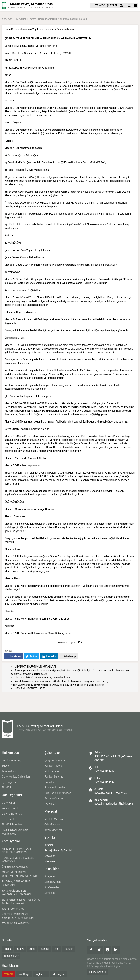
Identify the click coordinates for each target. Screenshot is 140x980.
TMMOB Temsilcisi (12, 825)
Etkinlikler (50, 804)
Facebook (13, 656)
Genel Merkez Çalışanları (16, 777)
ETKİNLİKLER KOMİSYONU (17, 923)
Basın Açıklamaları (55, 788)
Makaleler (50, 861)
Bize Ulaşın (24, 974)
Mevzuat (21, 19)
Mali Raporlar (52, 771)
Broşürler (50, 856)
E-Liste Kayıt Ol (97, 972)
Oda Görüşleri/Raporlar (58, 793)
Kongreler (50, 876)
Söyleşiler (50, 893)
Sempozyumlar (53, 882)
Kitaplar (49, 845)
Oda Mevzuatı (52, 825)
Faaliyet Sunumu (54, 777)
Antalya (20, 949)
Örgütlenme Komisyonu (15, 867)
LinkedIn (49, 656)
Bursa (32, 949)
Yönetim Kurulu (10, 808)
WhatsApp (68, 656)
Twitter (31, 656)
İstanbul (44, 949)
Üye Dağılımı (9, 782)
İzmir (57, 949)
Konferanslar (52, 887)
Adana (7, 949)
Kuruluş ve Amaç (11, 760)
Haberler (49, 782)
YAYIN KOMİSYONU (13, 909)
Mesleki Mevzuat (54, 819)
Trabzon (69, 949)
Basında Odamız (54, 798)
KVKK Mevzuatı (53, 830)
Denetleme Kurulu (12, 814)
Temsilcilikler (9, 771)
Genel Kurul (8, 803)
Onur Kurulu (8, 819)
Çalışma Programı (55, 760)
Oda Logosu (58, 974)
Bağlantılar (41, 974)
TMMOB (6, 788)
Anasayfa (7, 19)
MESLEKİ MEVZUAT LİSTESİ (30, 688)
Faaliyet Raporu (53, 766)
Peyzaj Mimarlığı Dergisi (58, 850)
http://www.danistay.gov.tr (61, 685)
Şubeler (6, 766)
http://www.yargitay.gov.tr (25, 685)
